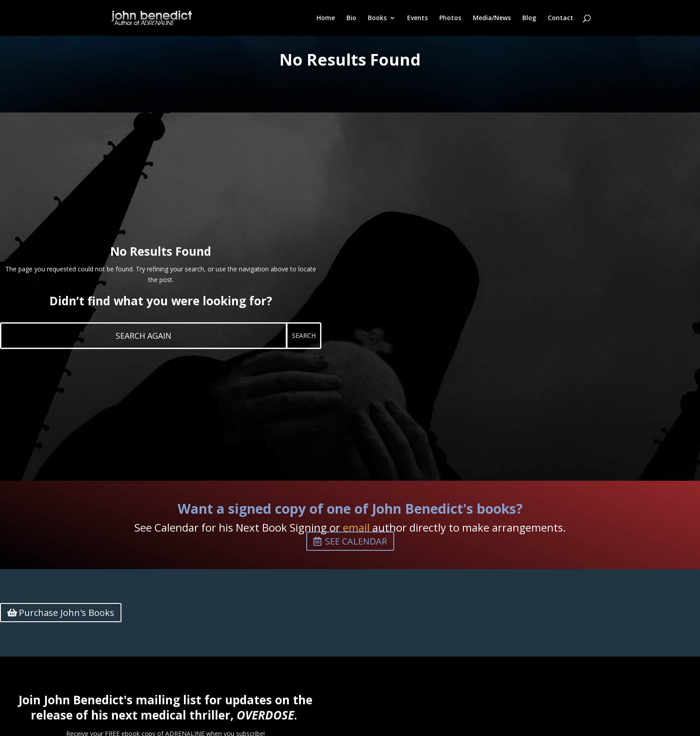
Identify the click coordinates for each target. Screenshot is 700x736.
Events (417, 18)
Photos (450, 18)
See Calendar (356, 541)
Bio (351, 18)
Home (326, 18)
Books (377, 18)
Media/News (492, 18)
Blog (529, 18)
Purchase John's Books (67, 613)
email (356, 527)
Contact (560, 18)
